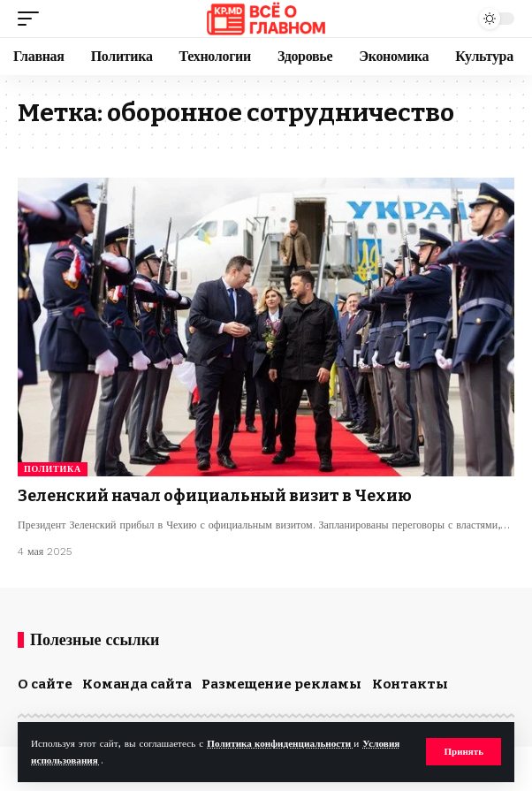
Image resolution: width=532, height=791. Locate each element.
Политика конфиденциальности (280, 744)
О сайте (45, 684)
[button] (464, 752)
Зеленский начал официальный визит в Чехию (215, 496)
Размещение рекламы (281, 684)
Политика (53, 469)
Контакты (410, 684)
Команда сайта (137, 684)
